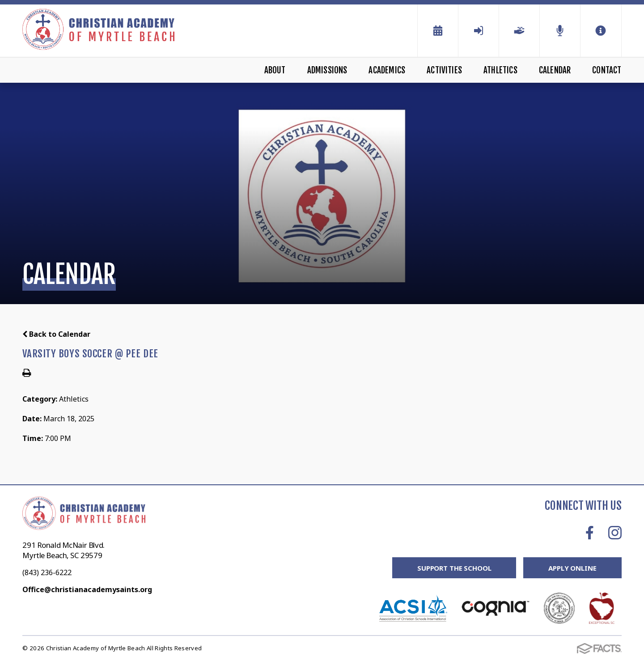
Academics (387, 70)
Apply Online (572, 568)
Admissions (327, 70)
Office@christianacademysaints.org (87, 589)
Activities (444, 70)
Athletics (500, 70)
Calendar (555, 70)
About (275, 70)
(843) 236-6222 (47, 572)
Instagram (615, 533)
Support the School (454, 568)
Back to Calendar (56, 334)
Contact (607, 70)
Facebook (590, 533)
